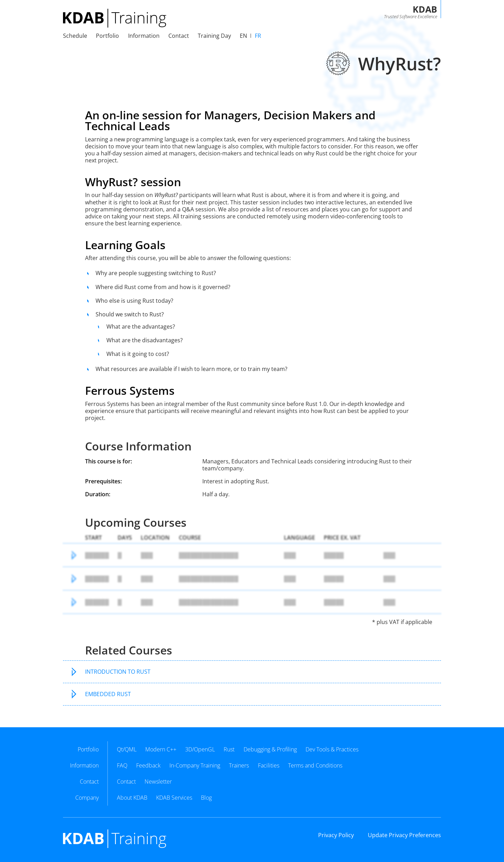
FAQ (122, 765)
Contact (126, 782)
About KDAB (132, 798)
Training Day (214, 36)
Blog (206, 798)
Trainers (239, 765)
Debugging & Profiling (270, 749)
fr (258, 36)
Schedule (75, 36)
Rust (229, 749)
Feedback (148, 765)
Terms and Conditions (315, 765)
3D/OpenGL (200, 749)
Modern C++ (161, 749)
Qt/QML (127, 749)
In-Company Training (195, 765)
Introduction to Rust (118, 672)
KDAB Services (174, 798)
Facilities (269, 765)
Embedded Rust (108, 694)
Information (144, 36)
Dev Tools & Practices (332, 749)
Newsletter (158, 782)
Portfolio (107, 36)
